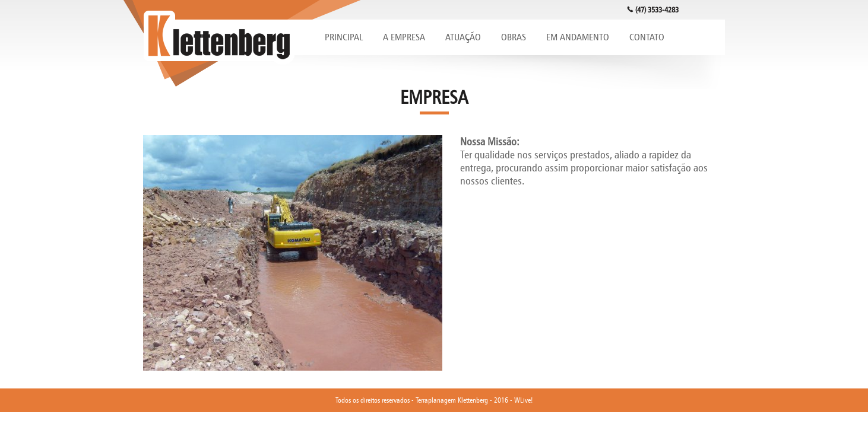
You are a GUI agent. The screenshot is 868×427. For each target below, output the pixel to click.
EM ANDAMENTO (578, 37)
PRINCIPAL (344, 37)
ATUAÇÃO (463, 37)
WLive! (523, 400)
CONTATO (647, 37)
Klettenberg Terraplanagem (219, 38)
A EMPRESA (404, 37)
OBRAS (514, 37)
